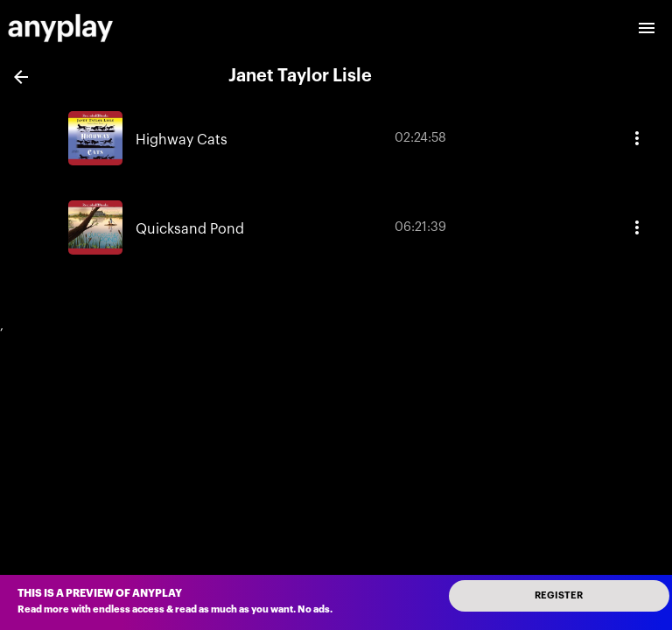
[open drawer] (647, 28)
